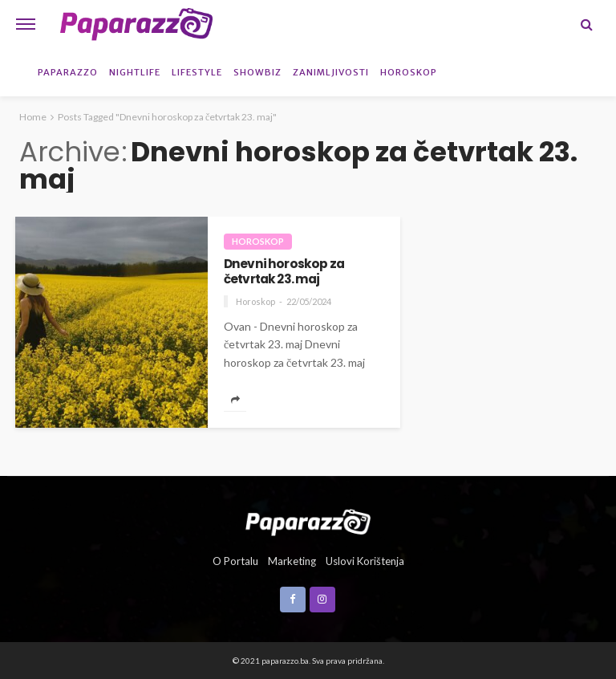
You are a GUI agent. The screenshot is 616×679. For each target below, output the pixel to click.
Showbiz (257, 72)
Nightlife (135, 72)
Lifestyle (197, 72)
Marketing (292, 561)
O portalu (235, 561)
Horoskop (409, 72)
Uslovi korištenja (365, 561)
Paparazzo (68, 72)
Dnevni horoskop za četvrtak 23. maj (284, 272)
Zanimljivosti (331, 72)
